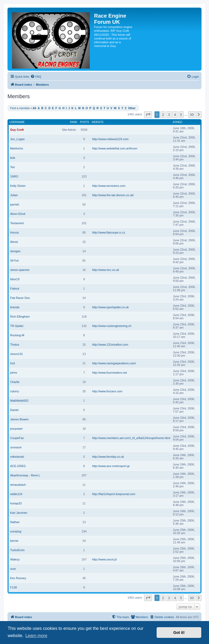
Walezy (15, 559)
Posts (84, 122)
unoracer (16, 447)
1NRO (14, 176)
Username (17, 122)
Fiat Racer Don (20, 298)
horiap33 (16, 503)
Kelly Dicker (18, 186)
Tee (13, 167)
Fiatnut (15, 289)
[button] (148, 114)
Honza (14, 232)
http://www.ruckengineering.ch (112, 326)
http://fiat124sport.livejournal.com (114, 494)
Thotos (15, 345)
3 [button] (169, 114)
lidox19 (15, 279)
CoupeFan (17, 438)
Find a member (20, 108)
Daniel (14, 410)
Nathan (15, 522)
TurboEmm (17, 550)
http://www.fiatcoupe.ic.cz (109, 232)
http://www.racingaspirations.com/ (114, 363)
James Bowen (19, 419)
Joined (177, 122)
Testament (17, 223)
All (34, 108)
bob (13, 158)
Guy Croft (17, 130)
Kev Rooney (18, 578)
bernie (14, 541)
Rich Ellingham (20, 317)
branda (15, 307)
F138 (13, 587)
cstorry (15, 391)
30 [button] (192, 114)
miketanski (17, 457)
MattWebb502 (19, 401)
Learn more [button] (36, 636)
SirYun (14, 260)
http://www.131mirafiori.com (110, 345)
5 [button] (181, 114)
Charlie (15, 382)
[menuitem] (36, 77)
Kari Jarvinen (19, 513)
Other (132, 108)
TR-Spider (17, 326)
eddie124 (16, 494)
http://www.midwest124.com (110, 139)
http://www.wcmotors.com (109, 186)
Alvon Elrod (18, 214)
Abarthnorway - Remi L (25, 475)
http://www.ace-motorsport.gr (111, 466)
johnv (14, 373)
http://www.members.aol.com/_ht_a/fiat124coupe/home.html (131, 438)
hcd (13, 363)
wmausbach (18, 485)
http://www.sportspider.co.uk (111, 307)
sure (13, 569)
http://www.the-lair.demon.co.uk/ (113, 195)
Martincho (17, 148)
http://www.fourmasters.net (110, 373)
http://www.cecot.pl (104, 559)
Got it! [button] (179, 633)
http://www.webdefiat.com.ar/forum (115, 148)
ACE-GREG (18, 466)
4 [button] (175, 114)
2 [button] (163, 114)
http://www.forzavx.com (107, 391)
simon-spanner (20, 270)
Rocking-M (17, 335)
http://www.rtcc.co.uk (106, 270)
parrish (15, 204)
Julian (14, 195)
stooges (15, 251)
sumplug (16, 531)
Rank (74, 122)
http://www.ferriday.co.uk (108, 457)
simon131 (17, 354)
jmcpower (16, 429)
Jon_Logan (17, 139)
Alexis (14, 242)
